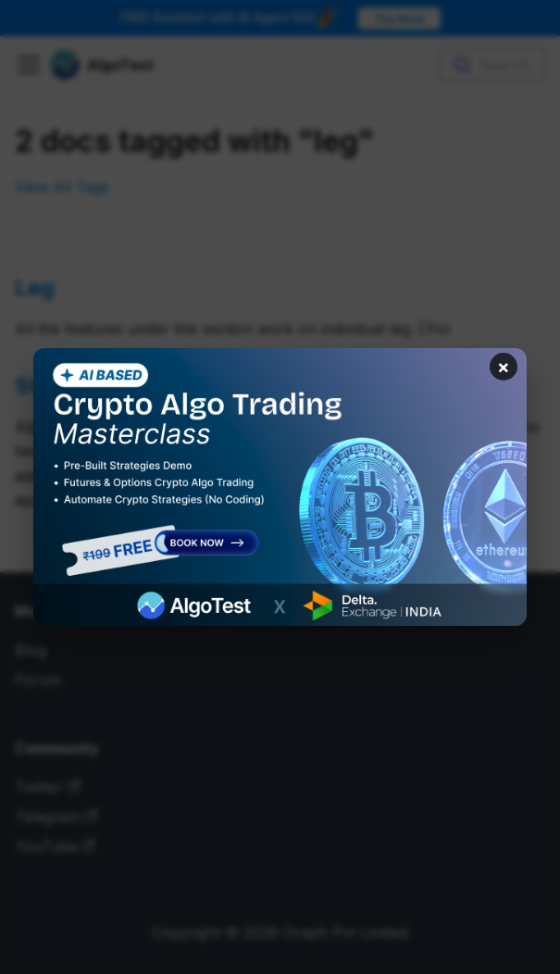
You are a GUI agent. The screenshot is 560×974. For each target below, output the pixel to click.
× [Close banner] (504, 367)
